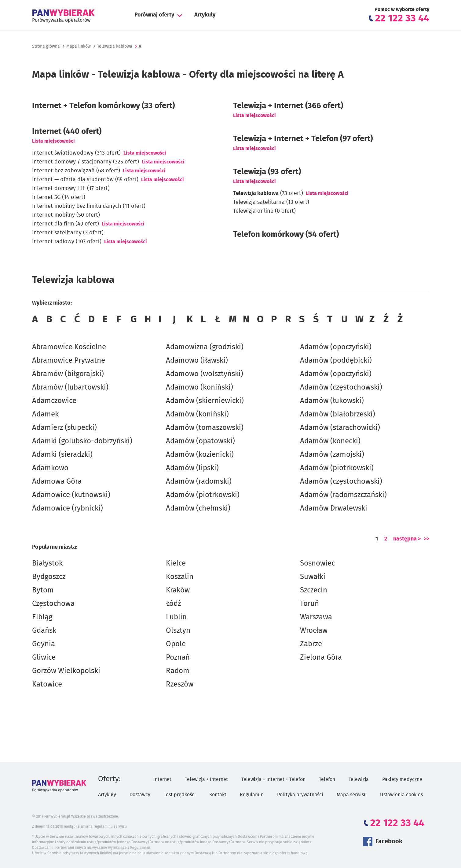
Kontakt (218, 795)
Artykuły (205, 15)
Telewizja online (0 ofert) (264, 211)
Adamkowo (50, 468)
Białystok (47, 563)
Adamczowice (54, 401)
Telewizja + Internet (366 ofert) (288, 106)
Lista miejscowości (53, 141)
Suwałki (313, 577)
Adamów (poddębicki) (336, 361)
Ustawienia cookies (401, 795)
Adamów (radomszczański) (343, 495)
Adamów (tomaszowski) (205, 428)
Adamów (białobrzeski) (338, 414)
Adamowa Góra (57, 482)
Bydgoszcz (49, 577)
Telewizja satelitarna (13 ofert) (271, 202)
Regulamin (252, 795)
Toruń (309, 604)
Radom (178, 671)
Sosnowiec (317, 563)
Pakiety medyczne (402, 779)
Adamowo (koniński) (199, 387)
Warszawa (316, 617)
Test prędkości (180, 795)
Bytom (43, 590)
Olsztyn (178, 631)
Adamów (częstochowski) (341, 387)
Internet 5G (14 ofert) (59, 197)
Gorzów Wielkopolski (66, 671)
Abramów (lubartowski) (70, 387)
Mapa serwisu (352, 795)
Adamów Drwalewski (334, 508)
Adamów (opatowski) (200, 441)
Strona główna (46, 46)
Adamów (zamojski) (332, 455)
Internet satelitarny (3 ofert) (68, 233)
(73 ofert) (268, 193)
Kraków (178, 590)
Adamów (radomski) (199, 482)
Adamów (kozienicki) (200, 455)
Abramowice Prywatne (69, 361)
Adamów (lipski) (192, 468)
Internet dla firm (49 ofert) (66, 224)
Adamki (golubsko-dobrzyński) (82, 441)
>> (426, 539)
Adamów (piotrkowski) (203, 495)
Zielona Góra (321, 657)
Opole (176, 644)
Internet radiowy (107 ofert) (67, 242)
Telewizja (359, 779)
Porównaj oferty (154, 15)
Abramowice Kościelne (69, 347)
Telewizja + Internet (206, 779)
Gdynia (44, 644)
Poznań (178, 657)
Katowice (47, 684)
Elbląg (42, 617)
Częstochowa (53, 604)
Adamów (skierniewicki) (205, 401)
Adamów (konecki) (330, 441)
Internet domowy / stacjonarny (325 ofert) (86, 162)
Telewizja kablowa (115, 46)
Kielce (176, 563)
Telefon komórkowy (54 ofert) (286, 234)
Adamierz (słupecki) (64, 428)
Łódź (173, 604)
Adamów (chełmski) (198, 508)
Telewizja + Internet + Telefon (273, 779)
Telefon (327, 779)
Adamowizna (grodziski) (205, 347)
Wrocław (314, 631)
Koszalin (180, 577)
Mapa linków (79, 46)
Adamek (45, 414)
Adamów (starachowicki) (340, 428)
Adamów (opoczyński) (336, 347)
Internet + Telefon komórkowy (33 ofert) (103, 106)
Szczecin (314, 590)
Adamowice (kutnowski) (71, 495)
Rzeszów (180, 684)
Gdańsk (44, 631)
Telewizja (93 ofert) (267, 172)
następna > (407, 539)
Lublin (176, 617)
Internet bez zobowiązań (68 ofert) (76, 171)
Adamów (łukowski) (332, 401)
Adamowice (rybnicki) (68, 508)
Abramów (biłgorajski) (68, 374)
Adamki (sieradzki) (62, 455)
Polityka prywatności (300, 795)
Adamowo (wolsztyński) (205, 374)
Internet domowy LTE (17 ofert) (71, 189)
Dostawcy (140, 795)
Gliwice (44, 657)
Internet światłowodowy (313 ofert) (76, 153)
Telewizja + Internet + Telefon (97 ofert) (303, 139)
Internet (162, 779)
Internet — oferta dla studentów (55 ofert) (85, 180)
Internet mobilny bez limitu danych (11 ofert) (89, 206)
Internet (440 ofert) (67, 131)
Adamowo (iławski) (197, 361)
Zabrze (311, 644)
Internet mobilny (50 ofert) (66, 215)
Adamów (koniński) (197, 414)
